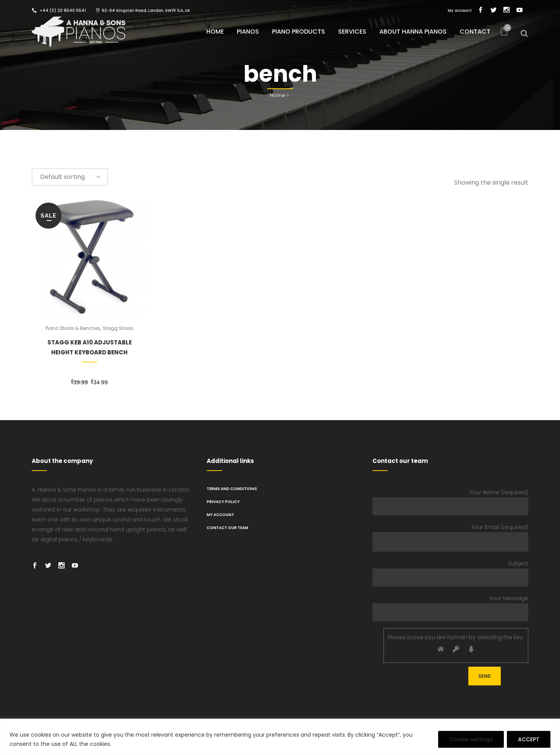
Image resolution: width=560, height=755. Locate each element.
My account (460, 11)
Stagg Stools (118, 328)
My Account (220, 515)
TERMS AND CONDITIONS (232, 489)
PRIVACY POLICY (223, 502)
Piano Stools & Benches (73, 328)
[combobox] (70, 177)
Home (278, 95)
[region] (280, 737)
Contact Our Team (227, 528)
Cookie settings (471, 739)
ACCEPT (529, 739)
